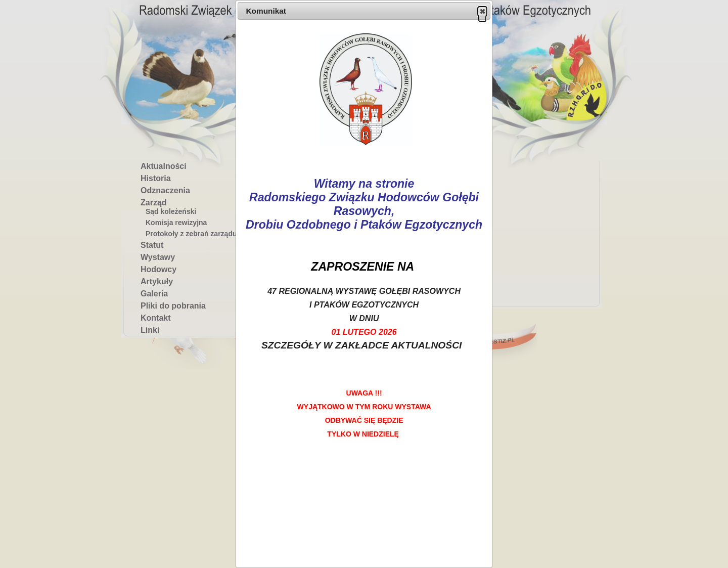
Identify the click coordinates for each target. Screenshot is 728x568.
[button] (482, 11)
